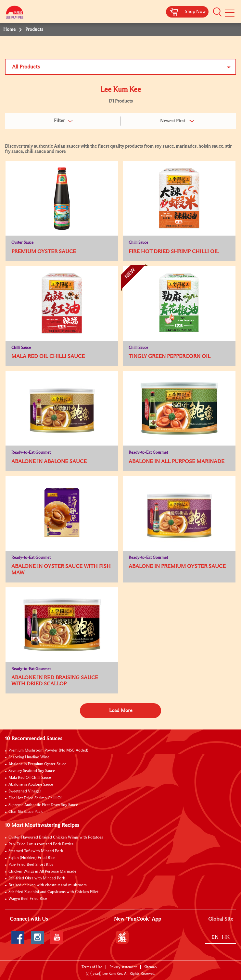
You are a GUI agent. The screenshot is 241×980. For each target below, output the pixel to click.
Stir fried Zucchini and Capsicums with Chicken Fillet (53, 892)
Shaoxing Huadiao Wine (29, 757)
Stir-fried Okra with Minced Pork (37, 878)
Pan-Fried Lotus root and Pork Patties (41, 844)
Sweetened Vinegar (25, 791)
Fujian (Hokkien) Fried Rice (32, 858)
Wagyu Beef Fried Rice (28, 899)
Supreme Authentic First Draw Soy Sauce (43, 805)
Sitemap (150, 967)
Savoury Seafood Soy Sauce (32, 771)
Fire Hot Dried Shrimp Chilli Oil (35, 798)
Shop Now (195, 12)
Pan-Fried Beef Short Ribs (31, 865)
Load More (121, 710)
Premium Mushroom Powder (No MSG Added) (48, 751)
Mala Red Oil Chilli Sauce (30, 778)
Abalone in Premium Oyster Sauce (37, 764)
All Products (26, 67)
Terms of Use (92, 967)
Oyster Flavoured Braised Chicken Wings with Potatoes (56, 838)
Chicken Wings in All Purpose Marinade (42, 872)
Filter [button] (59, 121)
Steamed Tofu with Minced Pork (36, 851)
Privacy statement (123, 967)
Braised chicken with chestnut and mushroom (48, 885)
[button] (217, 12)
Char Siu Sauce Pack (25, 812)
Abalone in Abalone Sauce (31, 785)
